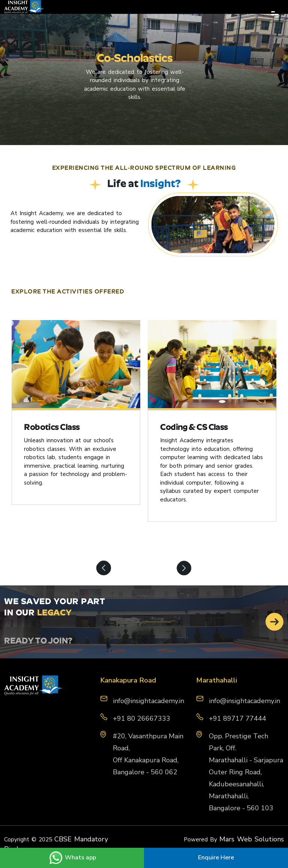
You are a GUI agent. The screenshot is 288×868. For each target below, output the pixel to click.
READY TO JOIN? (38, 641)
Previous (104, 569)
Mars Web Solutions (252, 839)
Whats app (72, 858)
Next (184, 569)
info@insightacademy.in (244, 701)
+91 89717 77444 (238, 718)
